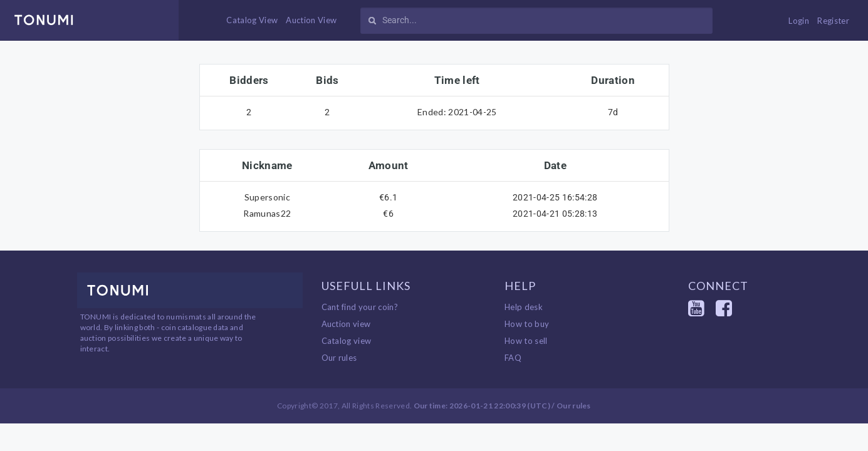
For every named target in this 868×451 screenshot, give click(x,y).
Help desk (524, 307)
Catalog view (347, 341)
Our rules (339, 358)
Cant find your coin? (360, 307)
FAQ (513, 358)
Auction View (311, 20)
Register (833, 21)
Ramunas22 (267, 213)
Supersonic (267, 197)
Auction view (346, 324)
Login (799, 21)
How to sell (526, 341)
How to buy (527, 324)
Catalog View (252, 20)
